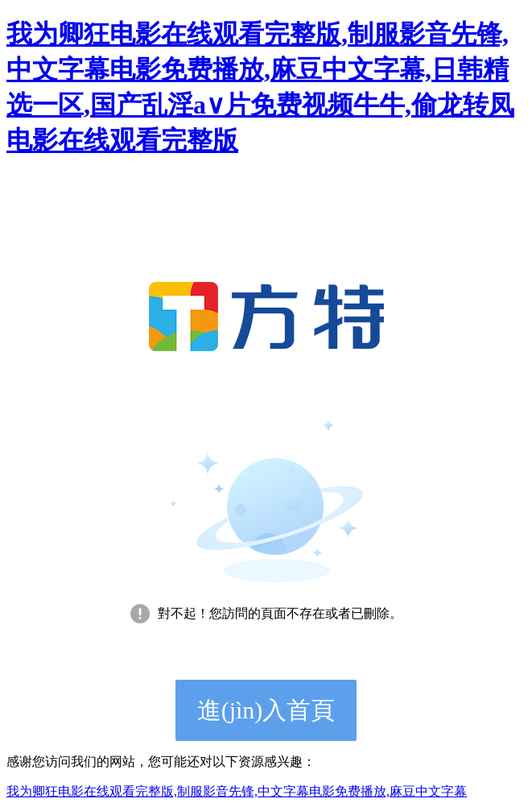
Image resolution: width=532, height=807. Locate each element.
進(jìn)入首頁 (266, 710)
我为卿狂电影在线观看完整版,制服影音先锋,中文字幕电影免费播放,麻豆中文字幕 (237, 791)
